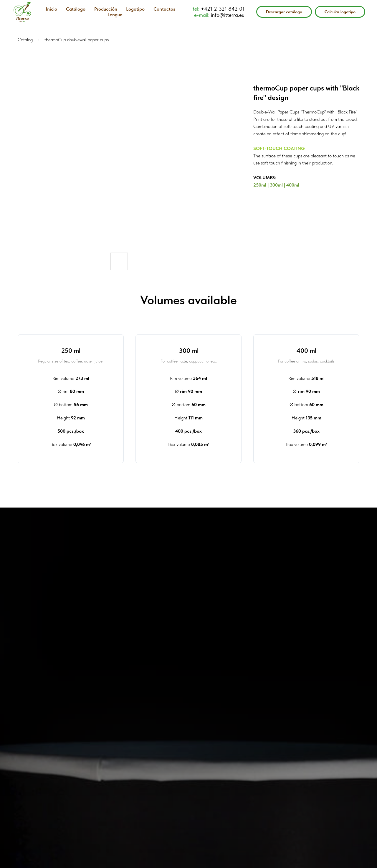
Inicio (51, 9)
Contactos (164, 9)
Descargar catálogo (284, 12)
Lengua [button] (115, 15)
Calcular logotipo (340, 12)
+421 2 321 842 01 (223, 9)
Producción (106, 9)
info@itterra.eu (228, 15)
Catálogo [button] (76, 9)
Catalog (25, 40)
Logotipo (135, 9)
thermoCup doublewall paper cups (77, 40)
